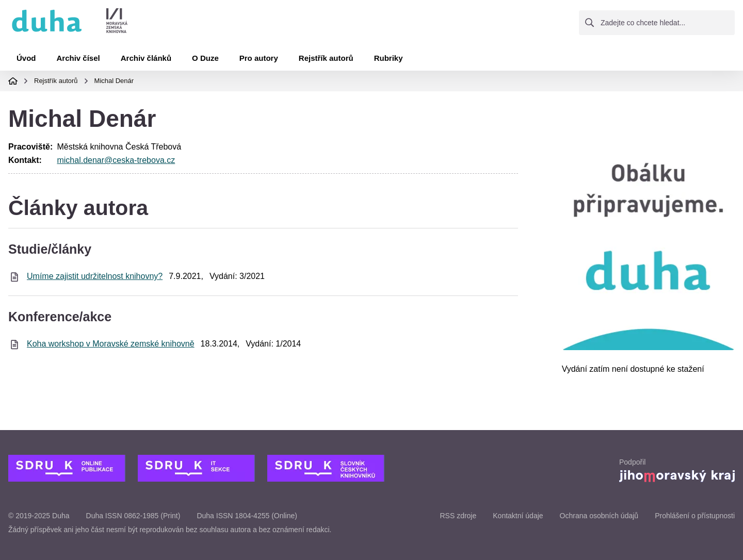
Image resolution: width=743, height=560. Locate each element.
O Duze (205, 58)
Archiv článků (146, 58)
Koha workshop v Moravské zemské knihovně (111, 344)
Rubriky (389, 58)
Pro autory (259, 58)
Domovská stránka (13, 81)
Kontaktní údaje (518, 516)
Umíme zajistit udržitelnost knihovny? (95, 276)
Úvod (26, 58)
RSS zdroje (458, 516)
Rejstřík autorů (326, 58)
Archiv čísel (78, 58)
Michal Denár (114, 81)
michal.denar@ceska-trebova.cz (116, 160)
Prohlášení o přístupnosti (695, 516)
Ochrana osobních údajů (599, 516)
